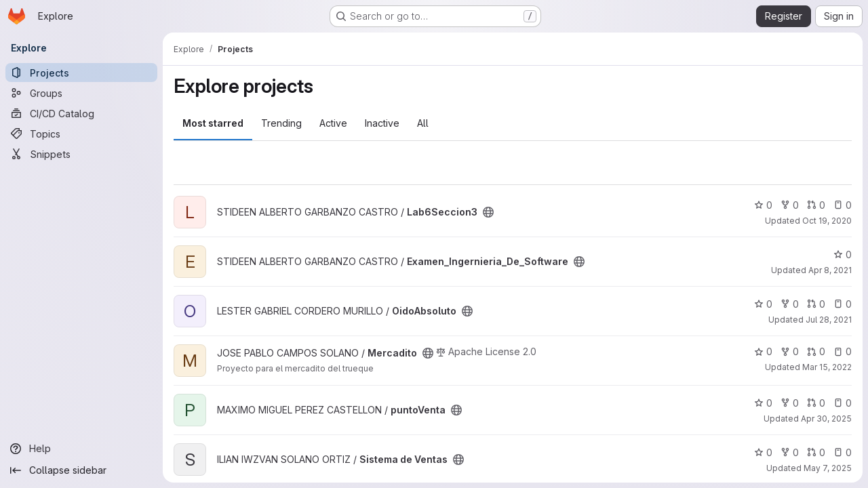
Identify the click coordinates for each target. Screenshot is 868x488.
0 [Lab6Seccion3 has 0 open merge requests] (816, 205)
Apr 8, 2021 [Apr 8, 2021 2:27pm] (830, 270)
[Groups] (81, 93)
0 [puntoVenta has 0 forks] (790, 403)
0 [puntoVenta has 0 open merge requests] (816, 403)
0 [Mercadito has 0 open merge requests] (816, 351)
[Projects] (81, 73)
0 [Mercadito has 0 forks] (790, 351)
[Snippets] (81, 154)
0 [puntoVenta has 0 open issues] (843, 403)
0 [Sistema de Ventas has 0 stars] (763, 452)
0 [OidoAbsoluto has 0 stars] (763, 304)
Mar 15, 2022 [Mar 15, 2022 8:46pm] (827, 367)
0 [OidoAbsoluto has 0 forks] (790, 304)
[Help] (81, 449)
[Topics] (81, 134)
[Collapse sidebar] (81, 470)
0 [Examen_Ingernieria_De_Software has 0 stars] (843, 255)
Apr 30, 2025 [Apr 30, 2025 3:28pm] (826, 419)
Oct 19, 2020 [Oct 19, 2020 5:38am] (827, 221)
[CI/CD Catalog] (81, 113)
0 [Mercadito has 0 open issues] (843, 351)
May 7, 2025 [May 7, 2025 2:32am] (828, 468)
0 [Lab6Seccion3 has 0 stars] (763, 205)
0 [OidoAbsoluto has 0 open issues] (843, 304)
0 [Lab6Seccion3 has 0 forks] (790, 205)
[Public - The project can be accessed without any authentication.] (488, 212)
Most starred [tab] (213, 123)
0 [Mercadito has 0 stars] (763, 351)
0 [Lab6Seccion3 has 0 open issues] (843, 205)
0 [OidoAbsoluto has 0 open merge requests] (816, 304)
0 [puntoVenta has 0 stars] (763, 403)
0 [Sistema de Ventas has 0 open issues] (843, 452)
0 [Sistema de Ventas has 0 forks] (790, 452)
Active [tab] (333, 123)
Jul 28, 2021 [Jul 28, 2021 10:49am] (829, 320)
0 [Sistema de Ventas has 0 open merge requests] (816, 452)
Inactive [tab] (382, 123)
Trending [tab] (281, 123)
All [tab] (423, 123)
